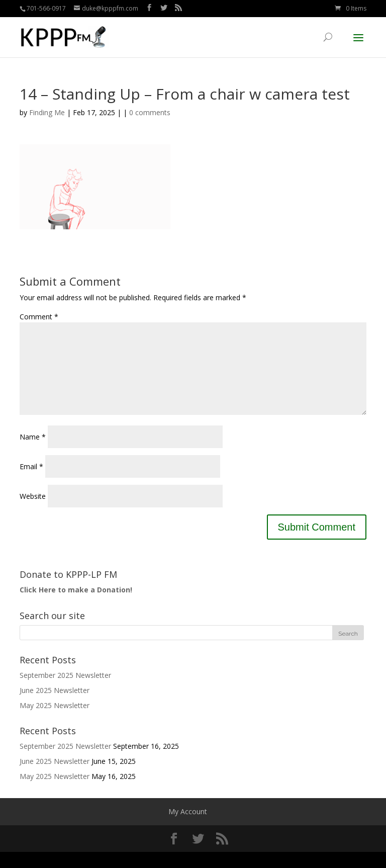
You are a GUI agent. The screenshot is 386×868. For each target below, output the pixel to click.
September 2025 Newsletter (65, 691)
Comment (39, 317)
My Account (188, 828)
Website (33, 512)
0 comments (150, 112)
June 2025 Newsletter (55, 706)
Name (33, 453)
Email (31, 483)
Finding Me (47, 112)
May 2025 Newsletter (55, 721)
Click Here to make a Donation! (76, 606)
